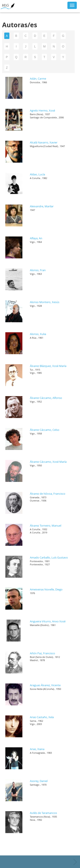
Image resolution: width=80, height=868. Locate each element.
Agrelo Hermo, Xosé (42, 110)
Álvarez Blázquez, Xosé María (48, 366)
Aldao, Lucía (37, 174)
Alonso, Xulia (38, 334)
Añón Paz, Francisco (42, 653)
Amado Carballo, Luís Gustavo (49, 557)
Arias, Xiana (37, 749)
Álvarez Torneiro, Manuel (46, 526)
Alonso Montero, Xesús (45, 302)
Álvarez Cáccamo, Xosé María (48, 462)
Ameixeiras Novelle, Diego (46, 589)
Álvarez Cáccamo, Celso (45, 430)
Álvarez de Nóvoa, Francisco (48, 494)
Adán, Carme (38, 79)
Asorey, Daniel (39, 781)
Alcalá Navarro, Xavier (44, 142)
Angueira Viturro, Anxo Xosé (48, 621)
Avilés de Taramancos (43, 813)
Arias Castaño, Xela (42, 717)
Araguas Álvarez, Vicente (45, 685)
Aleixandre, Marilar (42, 206)
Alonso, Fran (38, 270)
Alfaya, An (36, 238)
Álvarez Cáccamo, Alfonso (46, 398)
